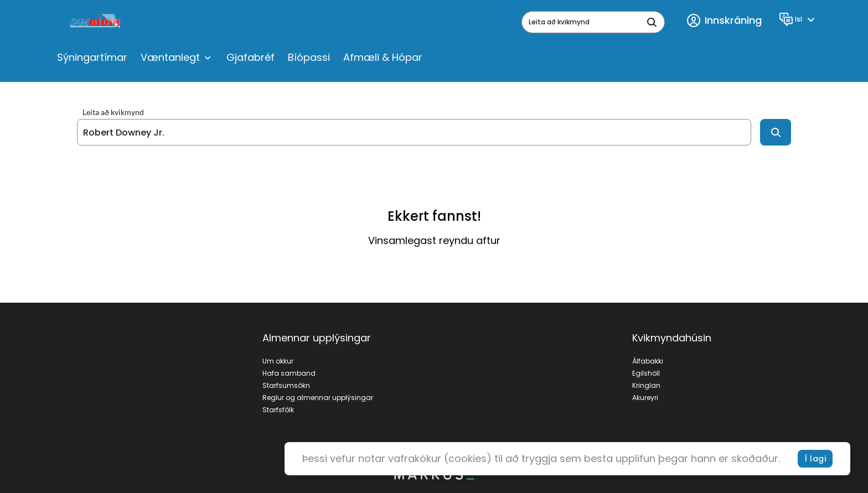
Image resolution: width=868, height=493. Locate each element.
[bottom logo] (434, 477)
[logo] (96, 22)
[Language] (799, 19)
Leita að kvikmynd (113, 112)
